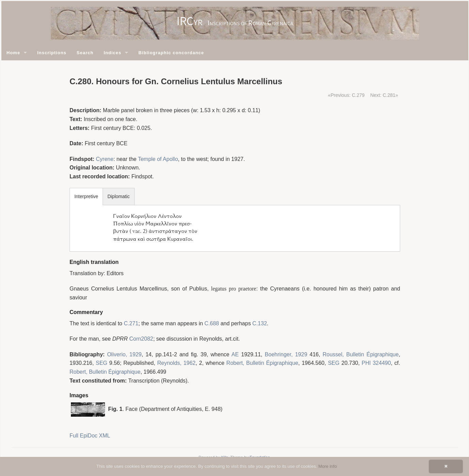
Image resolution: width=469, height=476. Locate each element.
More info (328, 466)
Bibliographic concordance (171, 53)
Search (85, 53)
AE (235, 354)
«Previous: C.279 (346, 95)
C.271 (131, 323)
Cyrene (105, 159)
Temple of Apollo (158, 159)
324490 (382, 363)
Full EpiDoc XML (90, 436)
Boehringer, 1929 (286, 354)
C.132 (260, 323)
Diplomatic (118, 196)
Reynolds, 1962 (176, 363)
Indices (112, 53)
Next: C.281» (384, 95)
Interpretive (86, 196)
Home (13, 53)
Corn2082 (141, 339)
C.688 (212, 323)
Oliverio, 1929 (124, 354)
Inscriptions (52, 53)
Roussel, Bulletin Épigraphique (361, 354)
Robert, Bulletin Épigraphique (262, 363)
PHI (366, 363)
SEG (102, 363)
